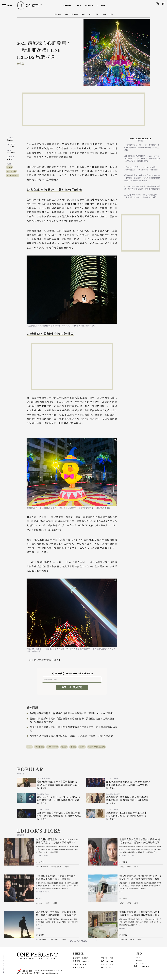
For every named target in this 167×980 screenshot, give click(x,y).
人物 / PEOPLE (107, 958)
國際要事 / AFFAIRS (81, 961)
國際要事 (75, 14)
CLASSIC (10, 140)
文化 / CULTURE (80, 965)
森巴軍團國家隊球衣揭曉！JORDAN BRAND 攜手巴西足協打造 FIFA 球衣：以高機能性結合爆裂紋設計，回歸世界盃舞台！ (142, 159)
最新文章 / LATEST (81, 958)
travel (10, 167)
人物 (66, 14)
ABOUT (137, 958)
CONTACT (138, 960)
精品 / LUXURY (107, 961)
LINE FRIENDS (13, 175)
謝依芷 (21, 64)
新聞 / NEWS (106, 968)
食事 (104, 14)
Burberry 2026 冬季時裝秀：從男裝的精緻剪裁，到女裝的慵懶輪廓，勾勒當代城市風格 (142, 188)
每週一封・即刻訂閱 (72, 687)
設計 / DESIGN (107, 965)
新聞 (111, 14)
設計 (97, 14)
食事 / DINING (79, 968)
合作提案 (146, 967)
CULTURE (10, 146)
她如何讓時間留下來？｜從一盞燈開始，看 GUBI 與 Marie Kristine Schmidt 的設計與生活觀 (142, 148)
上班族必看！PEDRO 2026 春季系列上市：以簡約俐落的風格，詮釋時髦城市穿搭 (141, 196)
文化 (90, 14)
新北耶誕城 (12, 171)
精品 (83, 14)
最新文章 (58, 14)
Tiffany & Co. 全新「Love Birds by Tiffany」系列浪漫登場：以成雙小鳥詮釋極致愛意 (142, 168)
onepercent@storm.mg (50, 973)
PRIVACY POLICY (142, 963)
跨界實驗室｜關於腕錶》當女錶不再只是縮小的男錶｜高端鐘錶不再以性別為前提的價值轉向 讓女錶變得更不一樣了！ (142, 178)
